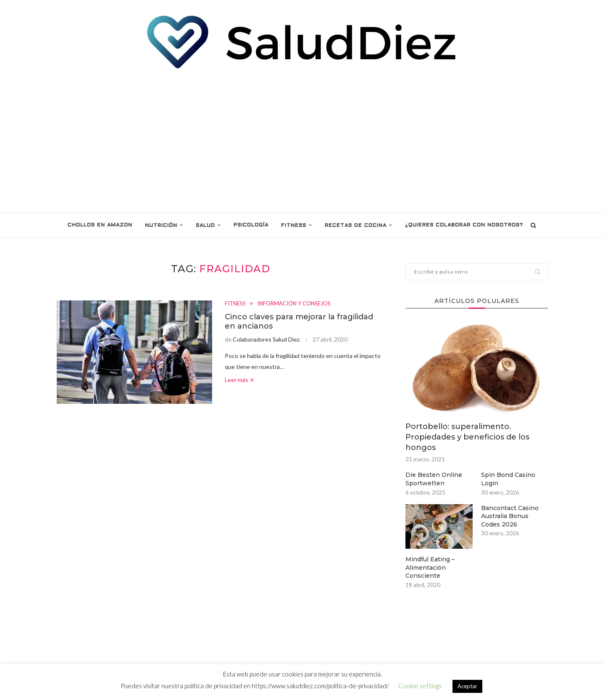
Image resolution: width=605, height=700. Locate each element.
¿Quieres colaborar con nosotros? (464, 225)
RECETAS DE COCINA (356, 226)
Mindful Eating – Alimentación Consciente (430, 567)
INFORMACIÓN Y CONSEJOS (294, 304)
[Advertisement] (302, 141)
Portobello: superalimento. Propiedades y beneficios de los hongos (467, 437)
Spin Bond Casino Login (508, 479)
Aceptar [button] (467, 686)
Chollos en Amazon (100, 225)
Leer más (239, 380)
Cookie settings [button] (420, 686)
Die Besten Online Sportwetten (434, 479)
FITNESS (294, 226)
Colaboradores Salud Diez (266, 339)
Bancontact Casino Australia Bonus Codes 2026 (510, 516)
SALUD (205, 226)
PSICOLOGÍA (251, 225)
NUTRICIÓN (161, 226)
